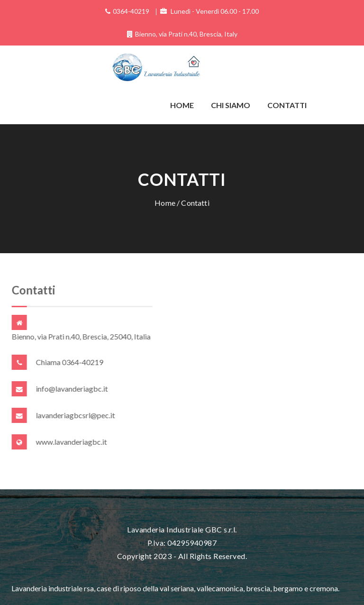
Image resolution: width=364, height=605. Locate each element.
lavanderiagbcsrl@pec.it (76, 415)
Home (182, 105)
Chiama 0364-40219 (70, 362)
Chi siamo (231, 105)
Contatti (287, 105)
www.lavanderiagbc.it (72, 442)
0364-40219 (131, 11)
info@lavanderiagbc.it (72, 389)
